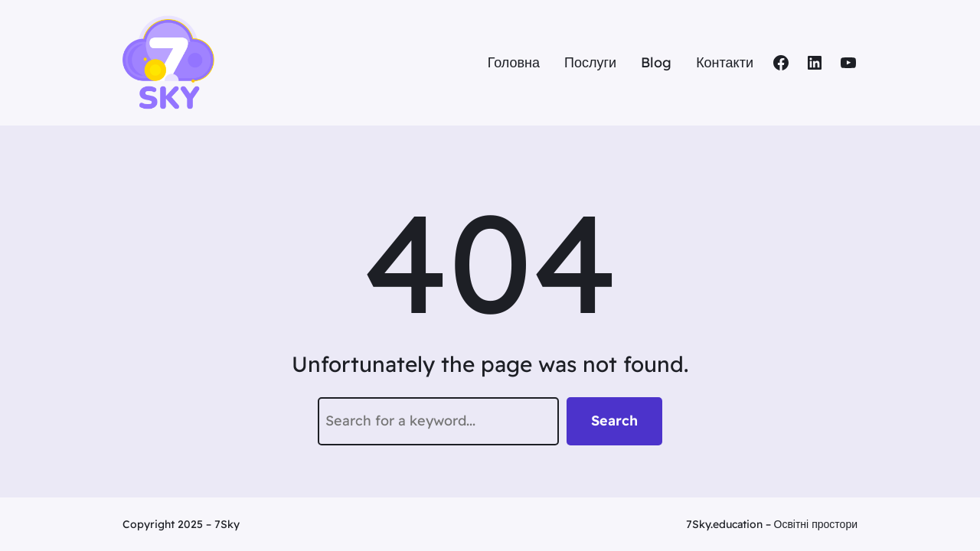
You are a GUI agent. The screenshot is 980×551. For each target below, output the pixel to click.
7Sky (227, 524)
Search (614, 421)
